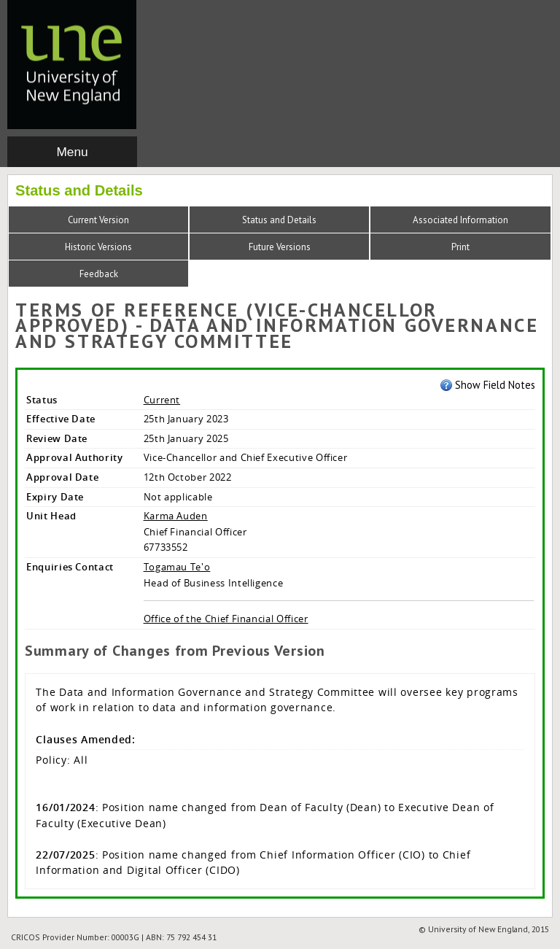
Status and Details (279, 220)
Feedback (99, 274)
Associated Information (460, 220)
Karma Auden (176, 516)
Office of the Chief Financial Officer (226, 619)
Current (162, 400)
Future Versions (280, 247)
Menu (72, 152)
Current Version (98, 220)
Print (460, 247)
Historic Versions (98, 247)
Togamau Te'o (177, 567)
